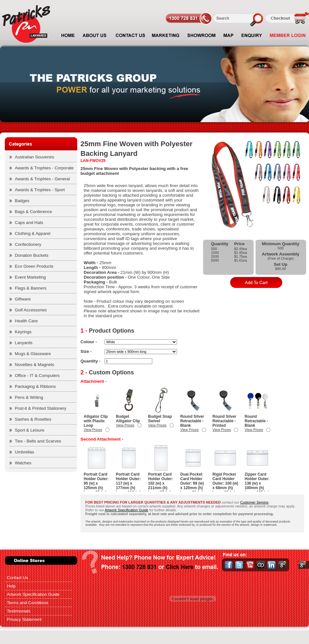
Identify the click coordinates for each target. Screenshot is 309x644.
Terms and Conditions (28, 603)
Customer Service (254, 502)
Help (11, 586)
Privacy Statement (24, 619)
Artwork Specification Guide (127, 510)
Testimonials (19, 611)
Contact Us (17, 578)
